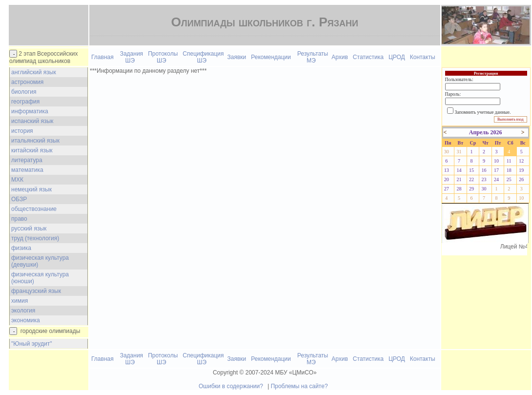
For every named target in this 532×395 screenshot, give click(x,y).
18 (509, 170)
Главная (102, 57)
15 (471, 170)
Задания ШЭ (132, 57)
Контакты (423, 57)
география (25, 102)
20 (447, 179)
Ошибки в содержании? (231, 386)
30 (447, 152)
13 (447, 170)
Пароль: (453, 94)
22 (471, 179)
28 (459, 189)
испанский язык (32, 121)
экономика (26, 320)
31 (459, 152)
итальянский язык (35, 141)
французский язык (36, 291)
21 (459, 179)
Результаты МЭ (313, 57)
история (22, 131)
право (19, 219)
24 (496, 179)
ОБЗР (19, 199)
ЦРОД (397, 57)
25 (509, 179)
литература (27, 160)
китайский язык (32, 150)
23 (484, 179)
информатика (30, 111)
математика (27, 170)
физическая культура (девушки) (40, 261)
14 (459, 170)
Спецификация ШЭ (203, 57)
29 (471, 189)
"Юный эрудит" (31, 344)
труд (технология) (35, 238)
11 (509, 161)
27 (447, 189)
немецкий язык (31, 189)
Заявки (237, 57)
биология (24, 92)
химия (20, 301)
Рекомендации (271, 57)
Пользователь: (459, 79)
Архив (340, 57)
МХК (17, 180)
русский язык (29, 229)
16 (484, 170)
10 (496, 161)
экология (23, 311)
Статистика (368, 57)
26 (521, 179)
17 (496, 170)
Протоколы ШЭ (163, 57)
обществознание (34, 209)
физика (21, 248)
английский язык (34, 72)
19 (521, 170)
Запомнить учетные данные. (483, 112)
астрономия (27, 82)
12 (521, 161)
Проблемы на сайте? (299, 386)
